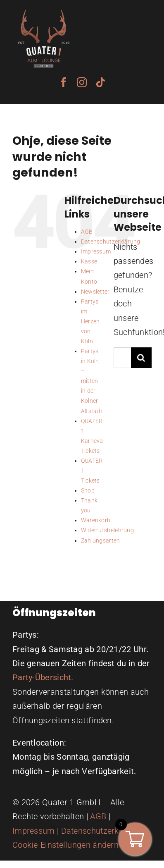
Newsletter (95, 292)
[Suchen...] (122, 358)
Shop (88, 490)
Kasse (89, 261)
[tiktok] (100, 82)
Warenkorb (96, 520)
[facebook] (64, 82)
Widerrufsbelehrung (107, 530)
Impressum (96, 251)
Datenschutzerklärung (102, 831)
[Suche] (141, 358)
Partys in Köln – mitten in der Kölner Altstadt (92, 381)
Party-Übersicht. (43, 677)
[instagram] (82, 82)
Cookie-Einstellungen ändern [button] (65, 845)
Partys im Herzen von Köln (90, 321)
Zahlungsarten (101, 540)
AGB (87, 232)
